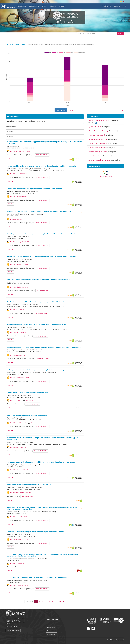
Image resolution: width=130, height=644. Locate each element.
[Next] (61, 601)
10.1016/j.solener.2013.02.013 (19, 470)
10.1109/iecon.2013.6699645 (18, 447)
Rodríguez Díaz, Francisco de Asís (100, 120)
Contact (117, 6)
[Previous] (29, 601)
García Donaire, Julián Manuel (98, 143)
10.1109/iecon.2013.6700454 (18, 174)
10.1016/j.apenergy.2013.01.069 (20, 242)
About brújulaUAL (105, 6)
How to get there (53, 619)
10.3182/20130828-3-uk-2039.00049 (21, 492)
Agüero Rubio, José (95, 127)
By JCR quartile (61, 110)
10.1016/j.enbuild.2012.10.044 (19, 287)
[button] (106, 166)
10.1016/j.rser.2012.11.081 (18, 355)
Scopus (70, 159)
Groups (45, 6)
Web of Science (79, 159)
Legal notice (51, 627)
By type (71, 110)
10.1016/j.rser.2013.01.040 (18, 423)
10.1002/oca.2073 (15, 400)
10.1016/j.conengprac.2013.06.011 (20, 539)
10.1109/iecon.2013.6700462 (18, 310)
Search (121, 33)
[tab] (106, 166)
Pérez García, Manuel (95, 156)
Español (121, 2)
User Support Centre (13, 630)
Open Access (81, 508)
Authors (53, 6)
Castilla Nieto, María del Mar (98, 139)
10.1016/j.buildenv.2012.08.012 (19, 264)
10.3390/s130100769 (16, 219)
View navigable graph (106, 176)
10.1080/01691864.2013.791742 (19, 585)
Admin (125, 6)
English (124, 2)
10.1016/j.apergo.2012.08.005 (19, 517)
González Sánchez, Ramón (97, 147)
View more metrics (42, 155)
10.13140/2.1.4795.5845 (17, 564)
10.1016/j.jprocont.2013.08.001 (19, 196)
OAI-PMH (73, 525)
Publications (22, 6)
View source (29, 400)
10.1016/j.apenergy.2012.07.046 (20, 378)
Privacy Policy (51, 631)
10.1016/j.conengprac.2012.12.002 (20, 151)
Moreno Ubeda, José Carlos (98, 152)
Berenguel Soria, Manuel (97, 135)
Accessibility (51, 634)
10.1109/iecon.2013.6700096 (18, 332)
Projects (62, 6)
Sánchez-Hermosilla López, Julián (99, 160)
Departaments (34, 6)
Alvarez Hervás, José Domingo (98, 131)
